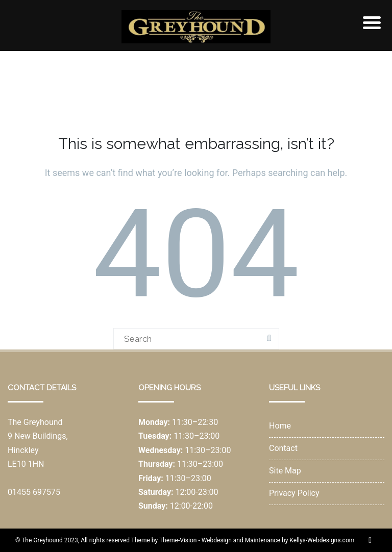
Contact (283, 448)
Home (280, 426)
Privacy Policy (294, 493)
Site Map (285, 471)
